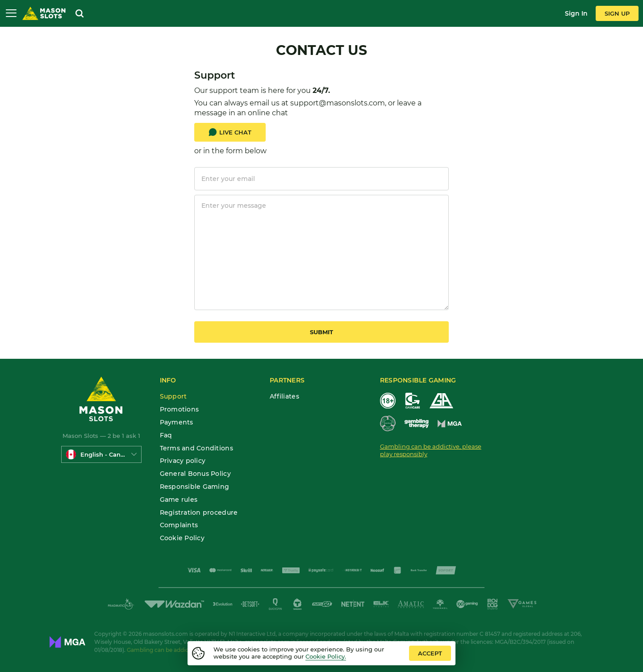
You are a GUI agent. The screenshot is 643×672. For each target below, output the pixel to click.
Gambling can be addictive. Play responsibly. (186, 650)
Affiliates (284, 397)
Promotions (180, 409)
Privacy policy (183, 461)
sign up (617, 13)
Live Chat (230, 132)
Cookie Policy (182, 538)
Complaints (179, 525)
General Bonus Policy (195, 474)
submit (321, 332)
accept (430, 653)
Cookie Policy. (326, 656)
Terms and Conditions (196, 448)
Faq (166, 435)
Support (173, 397)
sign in (576, 13)
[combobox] (101, 454)
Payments (177, 422)
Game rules (179, 500)
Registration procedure (199, 513)
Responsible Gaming (195, 487)
